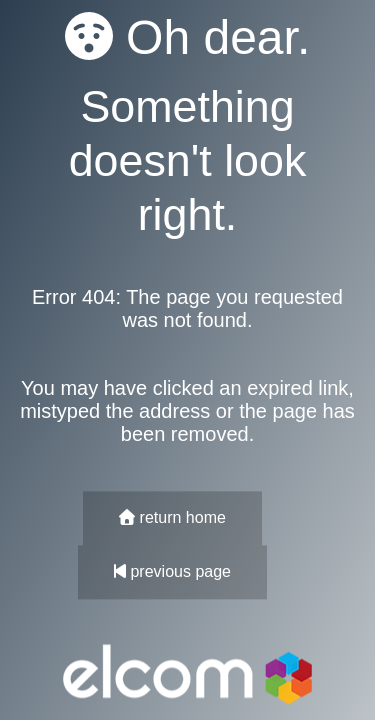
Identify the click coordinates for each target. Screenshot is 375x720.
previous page (172, 572)
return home (172, 518)
